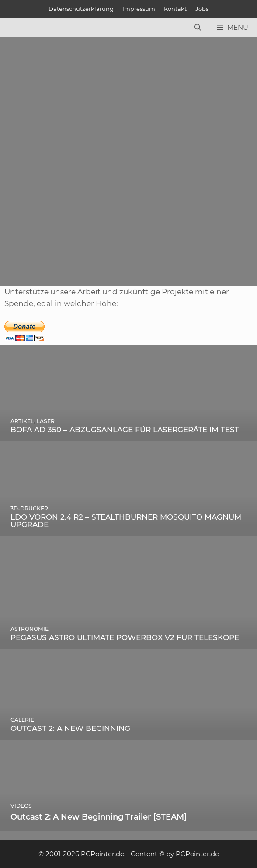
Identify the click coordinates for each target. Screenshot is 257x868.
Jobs (202, 9)
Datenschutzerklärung (81, 9)
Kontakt (175, 9)
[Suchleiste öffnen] (198, 28)
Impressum (139, 9)
